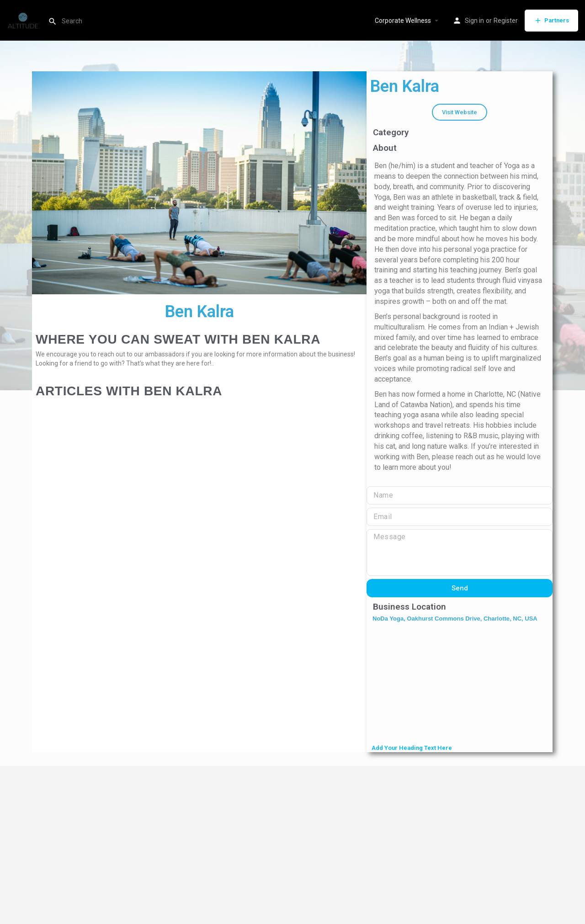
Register (506, 21)
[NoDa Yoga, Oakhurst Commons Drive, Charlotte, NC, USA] (460, 684)
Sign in (474, 21)
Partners (551, 21)
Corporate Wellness (403, 21)
